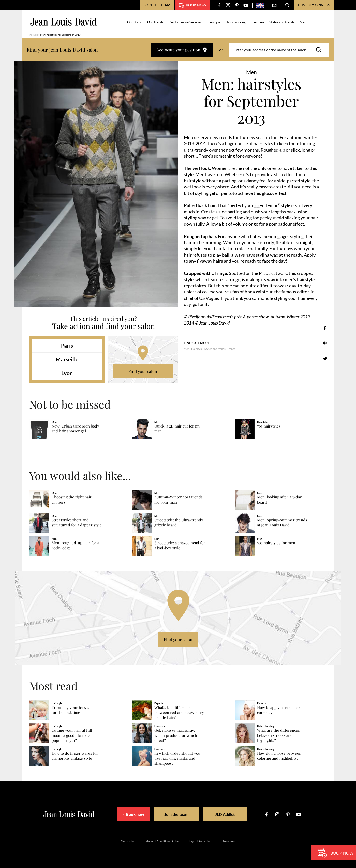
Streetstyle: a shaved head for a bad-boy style (180, 545)
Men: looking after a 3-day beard (279, 500)
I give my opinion (314, 5)
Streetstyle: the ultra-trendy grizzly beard (179, 523)
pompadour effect (286, 224)
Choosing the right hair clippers (72, 500)
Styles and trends (282, 22)
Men (303, 22)
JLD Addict (229, 814)
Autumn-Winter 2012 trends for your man (179, 500)
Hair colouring (236, 22)
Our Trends (156, 22)
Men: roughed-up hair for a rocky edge (75, 545)
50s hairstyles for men (276, 543)
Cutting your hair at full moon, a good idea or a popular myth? (72, 735)
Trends (231, 349)
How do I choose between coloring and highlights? (279, 756)
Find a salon (128, 841)
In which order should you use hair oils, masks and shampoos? (177, 758)
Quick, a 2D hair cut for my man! (177, 429)
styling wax (267, 255)
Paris (67, 345)
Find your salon (143, 371)
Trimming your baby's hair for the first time (74, 710)
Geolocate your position (182, 50)
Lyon (67, 373)
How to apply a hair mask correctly (279, 710)
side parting (230, 212)
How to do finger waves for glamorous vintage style (75, 756)
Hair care (258, 22)
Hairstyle (214, 22)
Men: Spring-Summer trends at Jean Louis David (282, 523)
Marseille (67, 359)
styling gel (205, 193)
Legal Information (200, 841)
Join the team (157, 5)
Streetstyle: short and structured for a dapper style (77, 523)
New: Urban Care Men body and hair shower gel (75, 429)
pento (227, 193)
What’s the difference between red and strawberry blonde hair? (179, 712)
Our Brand (135, 22)
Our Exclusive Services (185, 22)
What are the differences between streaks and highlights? (278, 735)
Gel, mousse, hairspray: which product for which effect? (176, 735)
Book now (193, 5)
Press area (229, 841)
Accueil (34, 35)
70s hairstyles (269, 426)
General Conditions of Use (162, 841)
